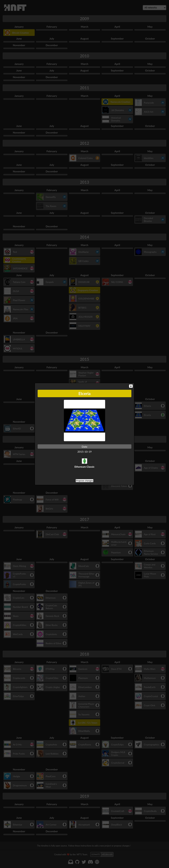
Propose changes (84, 481)
